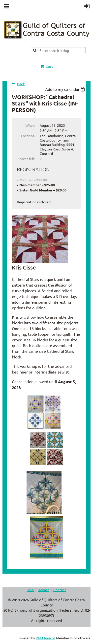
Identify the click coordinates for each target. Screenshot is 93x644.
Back (21, 84)
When (30, 125)
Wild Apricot (46, 638)
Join (30, 590)
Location (28, 136)
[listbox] (66, 90)
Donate (44, 590)
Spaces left (26, 159)
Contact (60, 590)
